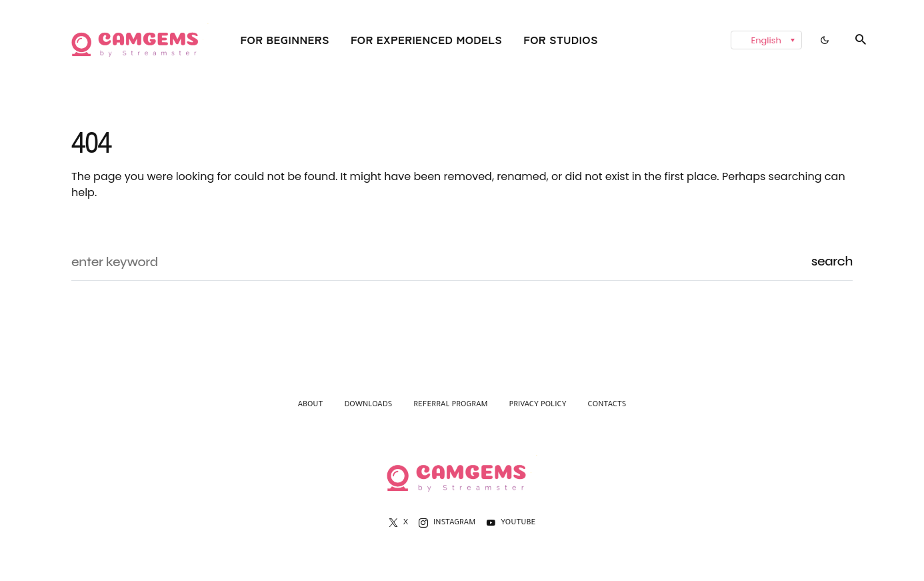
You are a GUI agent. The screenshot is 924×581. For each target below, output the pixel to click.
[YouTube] (511, 523)
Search (832, 261)
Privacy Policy (538, 405)
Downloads (368, 405)
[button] (825, 40)
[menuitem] (766, 40)
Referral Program (450, 405)
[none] (719, 40)
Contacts (607, 405)
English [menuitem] (766, 40)
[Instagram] (447, 523)
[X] (398, 523)
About (311, 405)
